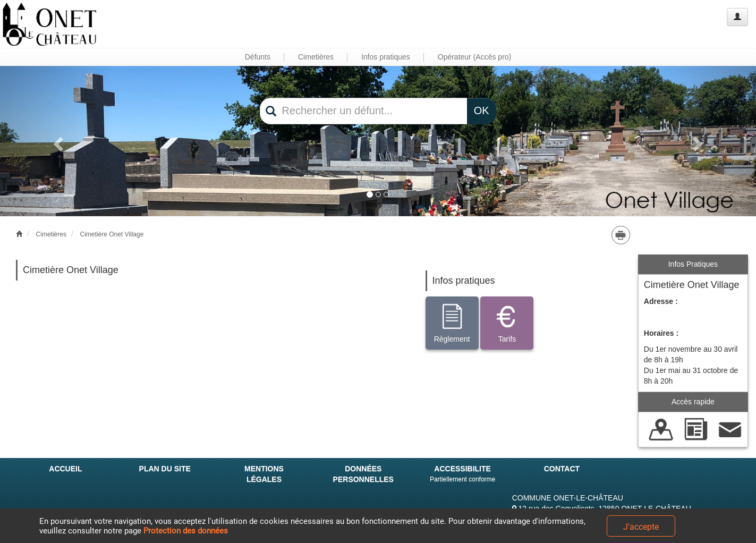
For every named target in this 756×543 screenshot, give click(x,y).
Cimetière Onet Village (112, 234)
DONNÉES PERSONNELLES (363, 474)
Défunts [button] (258, 57)
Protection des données (186, 531)
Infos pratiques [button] (386, 57)
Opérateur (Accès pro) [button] (475, 57)
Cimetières (51, 234)
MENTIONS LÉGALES (264, 474)
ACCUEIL (65, 469)
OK (482, 111)
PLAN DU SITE (165, 469)
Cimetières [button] (316, 57)
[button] (57, 141)
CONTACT (562, 469)
